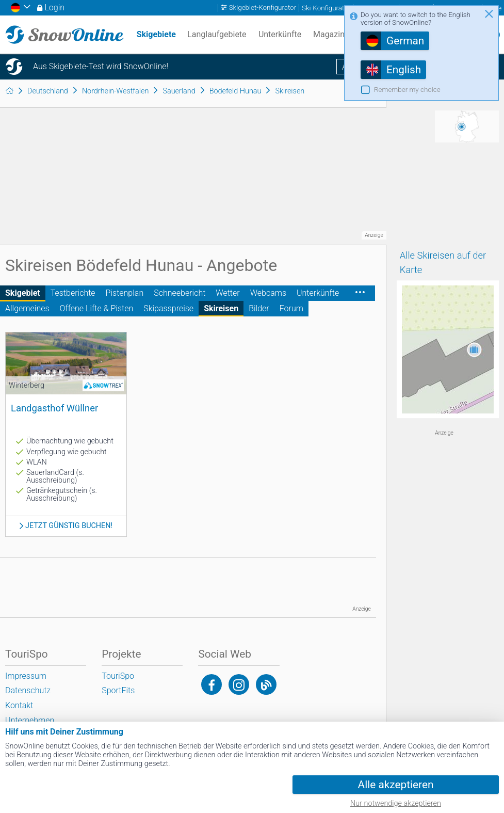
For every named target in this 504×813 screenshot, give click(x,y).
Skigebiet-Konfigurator (263, 8)
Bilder (259, 308)
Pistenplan (125, 293)
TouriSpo (118, 676)
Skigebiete (156, 34)
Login (54, 7)
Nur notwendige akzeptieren (396, 803)
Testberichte (73, 293)
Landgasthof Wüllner (54, 408)
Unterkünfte (318, 293)
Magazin (329, 34)
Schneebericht (180, 293)
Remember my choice (407, 90)
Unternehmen (30, 720)
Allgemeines (27, 308)
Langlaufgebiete (217, 34)
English (404, 70)
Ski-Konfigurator (326, 8)
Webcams (268, 293)
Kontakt (19, 705)
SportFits (118, 690)
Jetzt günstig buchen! (69, 526)
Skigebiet (23, 293)
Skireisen (221, 308)
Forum (291, 308)
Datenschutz (28, 690)
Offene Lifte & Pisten (97, 308)
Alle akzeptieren (396, 785)
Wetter (227, 293)
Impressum (26, 676)
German (405, 41)
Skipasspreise (168, 308)
